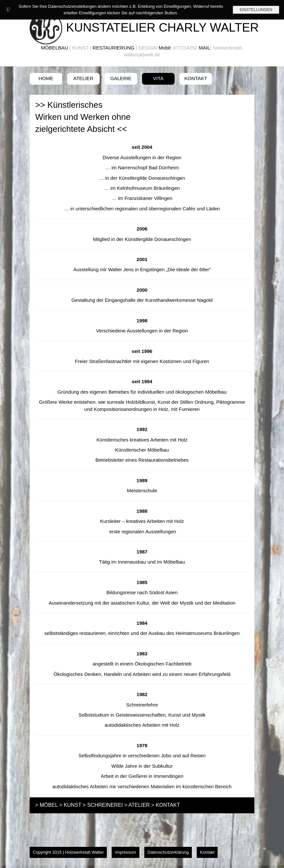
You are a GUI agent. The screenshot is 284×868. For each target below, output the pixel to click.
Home (46, 78)
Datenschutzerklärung (168, 852)
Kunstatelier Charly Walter (162, 28)
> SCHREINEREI (103, 805)
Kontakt (196, 78)
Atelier (83, 78)
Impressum (125, 852)
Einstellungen (256, 10)
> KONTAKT (165, 805)
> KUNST (70, 805)
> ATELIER (137, 805)
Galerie (121, 78)
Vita (158, 78)
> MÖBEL (46, 805)
